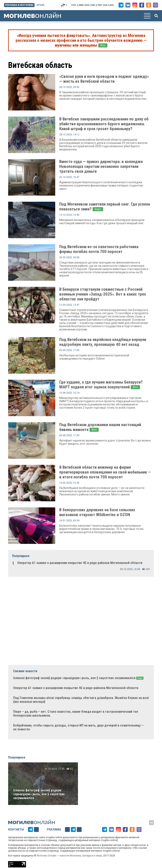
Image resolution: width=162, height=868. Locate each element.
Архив (40, 5)
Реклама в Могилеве (19, 5)
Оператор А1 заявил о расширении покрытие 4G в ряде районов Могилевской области (80, 563)
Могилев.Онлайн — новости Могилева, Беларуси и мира (69, 856)
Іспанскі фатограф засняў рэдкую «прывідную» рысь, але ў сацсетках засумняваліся (39, 794)
